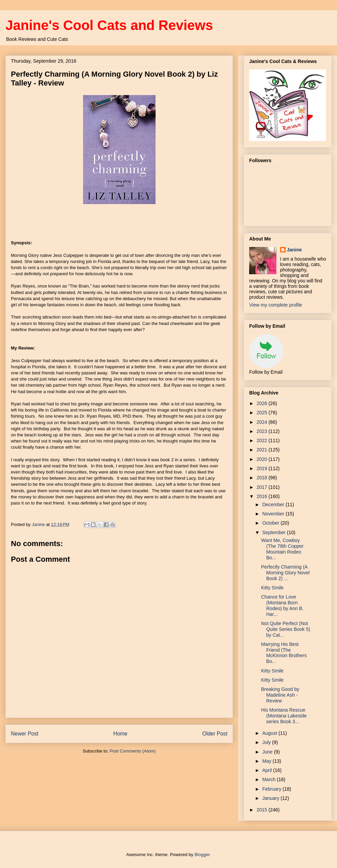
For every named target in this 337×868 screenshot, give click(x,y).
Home (121, 734)
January (271, 798)
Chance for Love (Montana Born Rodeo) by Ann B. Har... (282, 605)
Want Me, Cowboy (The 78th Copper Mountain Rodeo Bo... (282, 549)
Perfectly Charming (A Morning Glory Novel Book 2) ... (285, 573)
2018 (263, 478)
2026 (263, 403)
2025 (263, 413)
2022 (263, 440)
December (274, 505)
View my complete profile (276, 305)
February (272, 789)
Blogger (202, 855)
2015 (263, 810)
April (268, 770)
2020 (263, 459)
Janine (294, 250)
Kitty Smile (272, 588)
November (274, 514)
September (274, 532)
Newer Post (25, 734)
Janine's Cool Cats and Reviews (109, 25)
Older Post (215, 734)
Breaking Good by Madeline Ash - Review (280, 695)
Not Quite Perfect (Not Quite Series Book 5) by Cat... (286, 629)
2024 (263, 422)
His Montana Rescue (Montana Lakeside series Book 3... (284, 716)
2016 (263, 496)
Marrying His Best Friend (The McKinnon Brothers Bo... (284, 653)
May (267, 761)
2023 (263, 431)
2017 (263, 487)
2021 (263, 450)
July (267, 742)
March (269, 779)
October (271, 523)
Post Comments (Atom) (133, 751)
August (270, 733)
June (268, 752)
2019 (263, 468)
